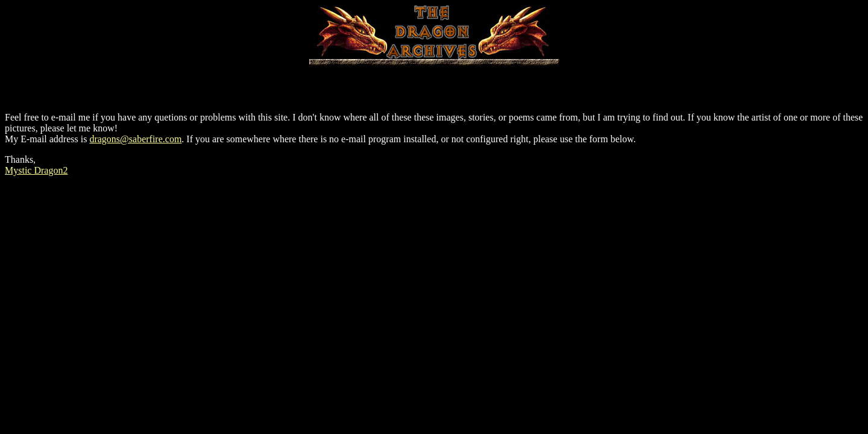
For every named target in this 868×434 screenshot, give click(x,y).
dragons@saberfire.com (135, 139)
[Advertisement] (434, 83)
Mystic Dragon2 (36, 170)
